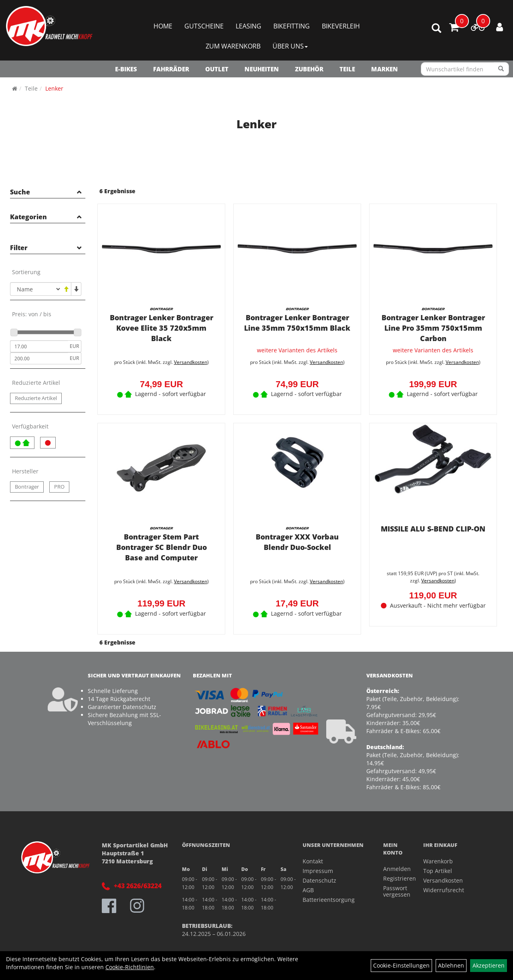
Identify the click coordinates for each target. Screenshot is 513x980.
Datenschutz (319, 880)
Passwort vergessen (394, 891)
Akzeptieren (489, 965)
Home (163, 26)
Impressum (318, 871)
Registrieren (394, 878)
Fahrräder (171, 69)
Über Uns (290, 46)
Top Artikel (438, 871)
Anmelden (394, 869)
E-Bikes (126, 69)
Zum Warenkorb (233, 46)
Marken (385, 69)
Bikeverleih (341, 26)
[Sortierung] (36, 289)
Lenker (54, 88)
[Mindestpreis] (39, 346)
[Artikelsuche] (436, 29)
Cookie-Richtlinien (130, 967)
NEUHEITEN (262, 69)
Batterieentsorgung (329, 900)
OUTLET (217, 69)
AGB (308, 890)
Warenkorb (438, 861)
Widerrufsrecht (444, 890)
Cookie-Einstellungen (401, 965)
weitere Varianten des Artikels (297, 351)
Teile (347, 69)
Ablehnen (451, 965)
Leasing (248, 26)
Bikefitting (292, 26)
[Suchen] (501, 69)
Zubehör (309, 69)
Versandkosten (191, 362)
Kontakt (313, 861)
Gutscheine (204, 26)
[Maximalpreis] (39, 358)
